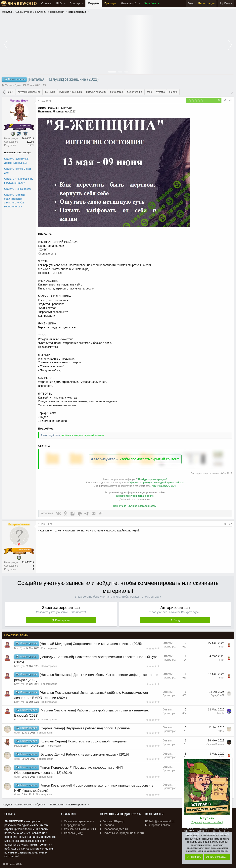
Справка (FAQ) (72, 833)
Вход (177, 620)
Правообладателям (114, 829)
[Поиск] (226, 4)
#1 (231, 100)
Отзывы (46, 3)
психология (116, 92)
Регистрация (63, 620)
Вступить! (207, 818)
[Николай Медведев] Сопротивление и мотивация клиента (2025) (91, 644)
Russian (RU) (12, 864)
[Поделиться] (225, 100)
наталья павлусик (96, 92)
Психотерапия (49, 648)
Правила (107, 825)
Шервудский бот (73, 825)
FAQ (59, 3)
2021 (11, 92)
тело (149, 92)
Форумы (94, 3)
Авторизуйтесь (50, 435)
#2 (231, 524)
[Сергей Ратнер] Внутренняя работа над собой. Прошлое (85, 728)
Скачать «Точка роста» (18, 189)
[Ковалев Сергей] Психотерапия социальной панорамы (83, 741)
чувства (160, 92)
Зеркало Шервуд (112, 821)
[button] (65, 4)
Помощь (75, 3)
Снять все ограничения (78, 821)
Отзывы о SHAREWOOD (79, 829)
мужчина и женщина (71, 92)
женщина (50, 92)
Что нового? (129, 3)
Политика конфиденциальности (122, 833)
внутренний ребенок (29, 92)
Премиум (110, 3)
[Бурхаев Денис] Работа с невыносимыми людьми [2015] (84, 754)
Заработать (152, 3)
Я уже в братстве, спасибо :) (207, 822)
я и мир (173, 92)
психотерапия (135, 92)
